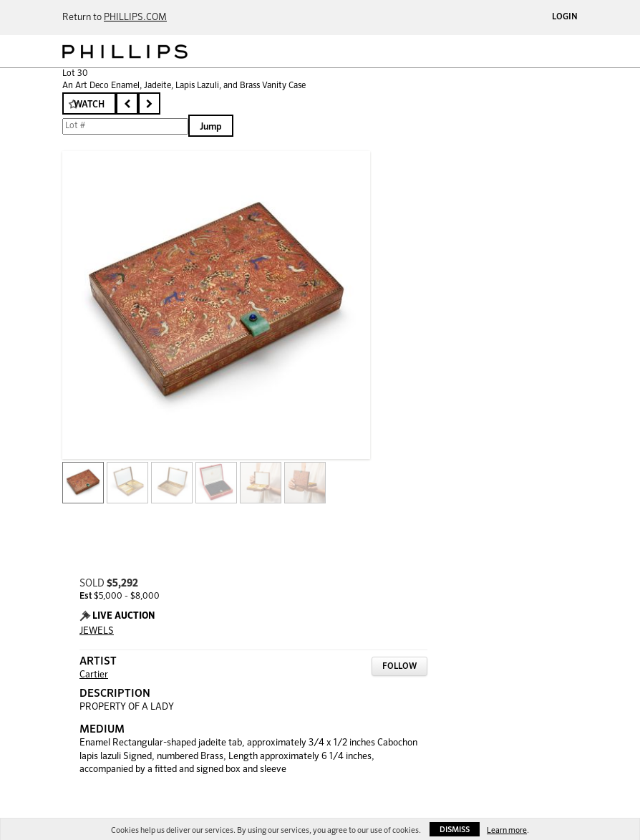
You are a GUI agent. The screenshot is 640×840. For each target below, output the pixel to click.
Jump (211, 127)
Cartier (94, 675)
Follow (399, 667)
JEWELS (97, 631)
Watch (89, 105)
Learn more (507, 830)
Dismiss (455, 830)
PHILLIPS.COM (135, 18)
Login (565, 17)
